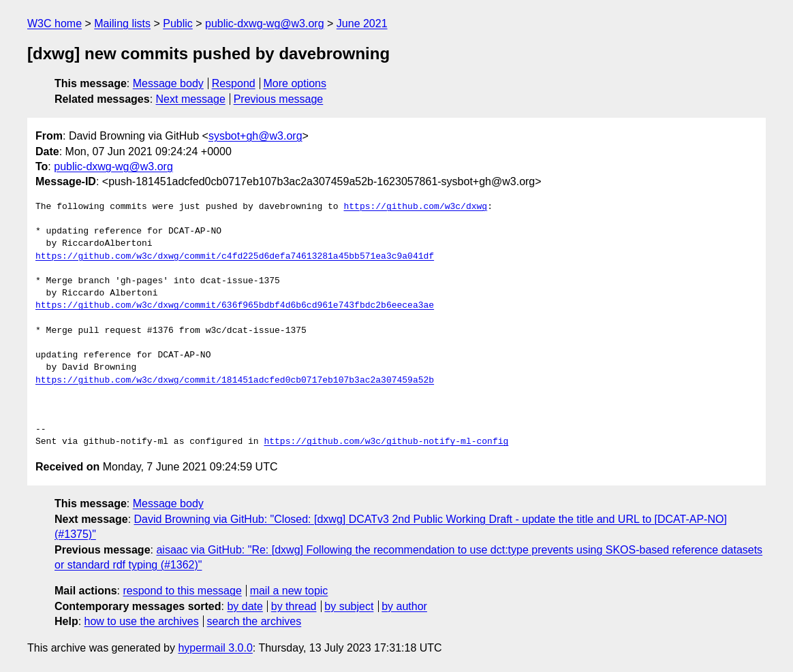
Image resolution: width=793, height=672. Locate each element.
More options (295, 83)
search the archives (254, 621)
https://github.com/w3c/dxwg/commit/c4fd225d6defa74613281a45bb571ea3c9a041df (235, 257)
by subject (349, 606)
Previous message (279, 99)
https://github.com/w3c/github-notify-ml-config (386, 442)
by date (245, 606)
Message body (168, 83)
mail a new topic (289, 591)
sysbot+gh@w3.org (255, 136)
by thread (294, 606)
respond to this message (182, 591)
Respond (234, 83)
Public (178, 23)
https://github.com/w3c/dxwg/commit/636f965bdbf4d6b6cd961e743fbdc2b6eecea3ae (235, 306)
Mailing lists (122, 23)
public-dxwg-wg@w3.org (265, 23)
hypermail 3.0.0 (215, 648)
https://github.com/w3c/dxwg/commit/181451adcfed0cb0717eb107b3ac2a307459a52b (235, 381)
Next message (191, 99)
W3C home (55, 23)
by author (404, 606)
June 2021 (362, 23)
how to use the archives (142, 621)
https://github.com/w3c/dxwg (415, 207)
